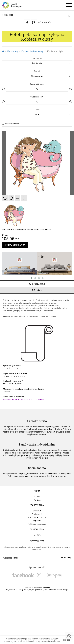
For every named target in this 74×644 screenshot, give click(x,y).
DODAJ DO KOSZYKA (15, 245)
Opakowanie (37, 514)
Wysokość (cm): (37, 97)
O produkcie (37, 284)
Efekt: (37, 110)
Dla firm (37, 535)
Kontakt (37, 500)
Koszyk (44, 22)
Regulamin (37, 521)
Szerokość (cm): (37, 84)
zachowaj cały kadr (12, 124)
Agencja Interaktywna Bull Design (55, 590)
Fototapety (13, 51)
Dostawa (37, 511)
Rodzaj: (37, 71)
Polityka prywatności (37, 524)
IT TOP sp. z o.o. (22, 590)
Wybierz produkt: (37, 58)
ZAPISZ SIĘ (66, 558)
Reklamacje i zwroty (37, 517)
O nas (37, 497)
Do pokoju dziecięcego (33, 51)
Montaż (37, 290)
